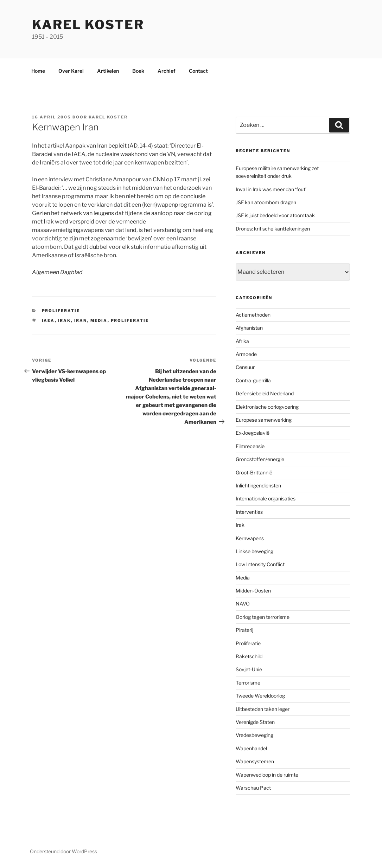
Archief (167, 71)
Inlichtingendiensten (258, 485)
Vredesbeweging (254, 735)
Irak (65, 320)
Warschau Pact (253, 788)
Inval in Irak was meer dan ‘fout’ (271, 189)
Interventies (249, 512)
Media (99, 320)
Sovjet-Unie (249, 669)
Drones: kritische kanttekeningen (273, 229)
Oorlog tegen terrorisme (263, 617)
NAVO (243, 604)
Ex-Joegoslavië (253, 433)
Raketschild (249, 656)
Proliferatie (61, 311)
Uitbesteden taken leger (263, 709)
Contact (198, 71)
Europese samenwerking (264, 420)
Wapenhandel (251, 748)
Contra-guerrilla (253, 380)
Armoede (246, 354)
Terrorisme (248, 683)
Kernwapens (250, 538)
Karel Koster (88, 25)
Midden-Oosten (253, 591)
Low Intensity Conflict (260, 564)
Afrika (242, 341)
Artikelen (108, 71)
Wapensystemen (255, 761)
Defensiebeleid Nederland (265, 393)
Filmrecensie (250, 446)
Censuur (245, 367)
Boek (138, 71)
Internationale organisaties (266, 498)
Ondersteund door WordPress (63, 851)
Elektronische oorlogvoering (267, 407)
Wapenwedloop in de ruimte (267, 775)
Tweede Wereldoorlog (260, 696)
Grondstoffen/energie (260, 459)
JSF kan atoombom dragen (266, 202)
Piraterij (244, 630)
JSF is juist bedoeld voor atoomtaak (275, 215)
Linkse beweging (254, 551)
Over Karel (71, 71)
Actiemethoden (253, 315)
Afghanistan (249, 328)
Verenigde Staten (255, 722)
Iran (81, 320)
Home (38, 71)
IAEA (48, 320)
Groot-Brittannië (254, 472)
